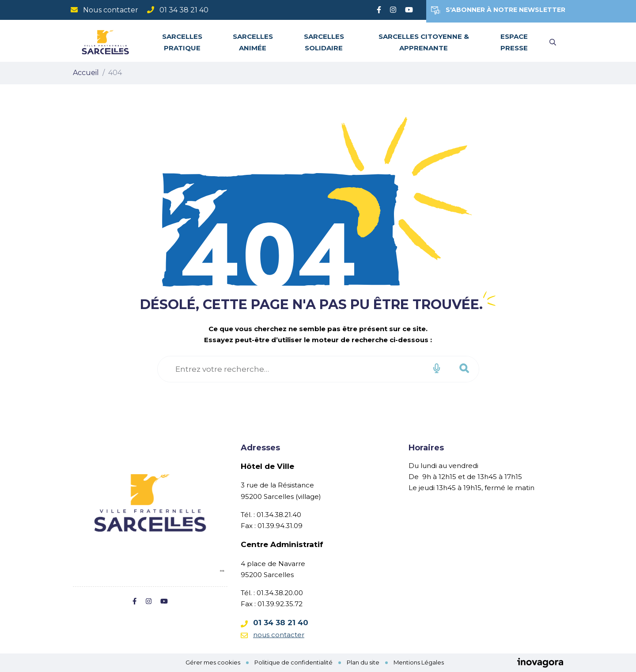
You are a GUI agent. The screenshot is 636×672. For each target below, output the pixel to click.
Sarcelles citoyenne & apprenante (424, 42)
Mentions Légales (419, 662)
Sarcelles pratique (182, 42)
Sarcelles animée (253, 42)
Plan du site (363, 662)
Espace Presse (514, 42)
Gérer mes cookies (213, 662)
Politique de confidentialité (293, 662)
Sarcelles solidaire (324, 42)
